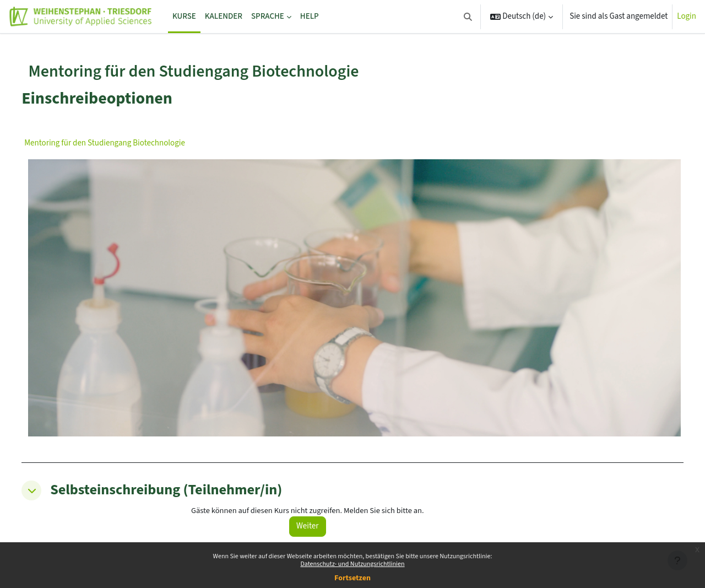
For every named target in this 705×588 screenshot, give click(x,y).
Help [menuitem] (310, 16)
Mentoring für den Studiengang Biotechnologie (129, 143)
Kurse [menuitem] (184, 16)
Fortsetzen (352, 578)
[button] (468, 17)
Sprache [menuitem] (268, 16)
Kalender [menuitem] (224, 16)
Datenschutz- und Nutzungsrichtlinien (352, 564)
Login (687, 16)
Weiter (323, 507)
